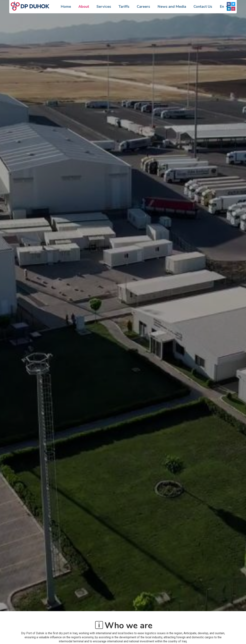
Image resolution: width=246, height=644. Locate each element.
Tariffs (124, 7)
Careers (143, 7)
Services (104, 7)
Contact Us (203, 7)
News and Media (172, 7)
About (84, 7)
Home (66, 7)
